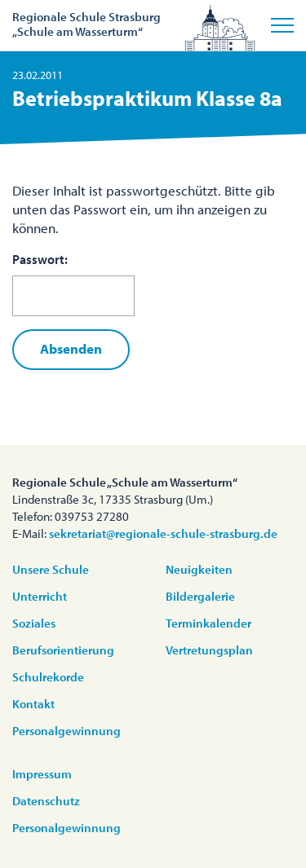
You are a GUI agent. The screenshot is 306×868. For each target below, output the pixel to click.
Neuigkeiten (199, 569)
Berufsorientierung (63, 650)
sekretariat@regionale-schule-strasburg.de (163, 533)
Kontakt (33, 704)
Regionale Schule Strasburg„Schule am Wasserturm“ (86, 24)
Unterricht (40, 596)
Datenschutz (46, 801)
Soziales (34, 623)
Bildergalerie (200, 596)
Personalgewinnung (67, 731)
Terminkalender (208, 623)
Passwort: (73, 284)
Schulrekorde (48, 677)
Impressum (42, 774)
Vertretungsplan (209, 650)
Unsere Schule (51, 569)
